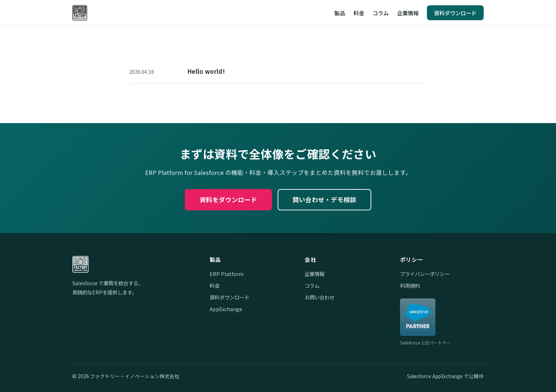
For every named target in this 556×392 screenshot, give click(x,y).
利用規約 (410, 285)
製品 (340, 13)
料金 (359, 13)
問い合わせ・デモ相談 (324, 200)
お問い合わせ (319, 297)
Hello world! (206, 71)
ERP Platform (227, 274)
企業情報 (408, 13)
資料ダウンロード (455, 13)
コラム (381, 13)
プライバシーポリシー (425, 274)
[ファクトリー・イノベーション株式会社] (80, 13)
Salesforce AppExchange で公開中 (445, 376)
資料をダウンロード (228, 200)
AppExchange (226, 309)
